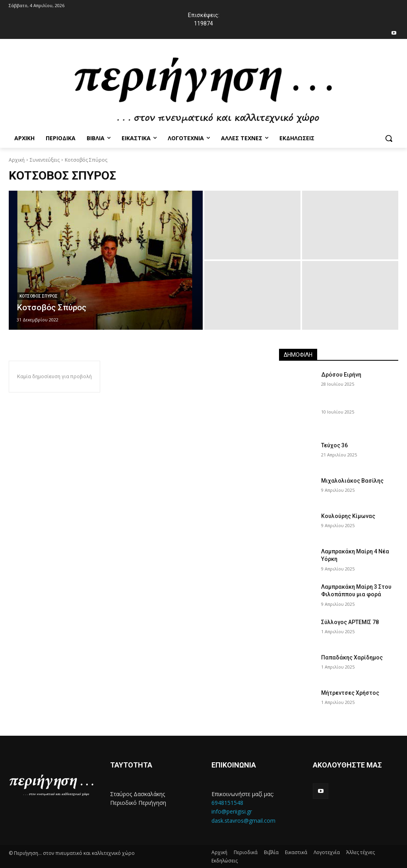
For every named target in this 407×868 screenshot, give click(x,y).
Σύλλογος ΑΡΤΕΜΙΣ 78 (350, 622)
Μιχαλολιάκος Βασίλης (352, 481)
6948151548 (227, 803)
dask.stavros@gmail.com (243, 821)
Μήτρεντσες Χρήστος (350, 693)
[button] (389, 138)
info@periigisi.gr (232, 811)
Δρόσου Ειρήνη (341, 375)
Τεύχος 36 (334, 445)
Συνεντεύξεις (45, 160)
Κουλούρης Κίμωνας (348, 516)
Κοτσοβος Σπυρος (39, 296)
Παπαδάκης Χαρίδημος (352, 657)
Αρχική (17, 160)
